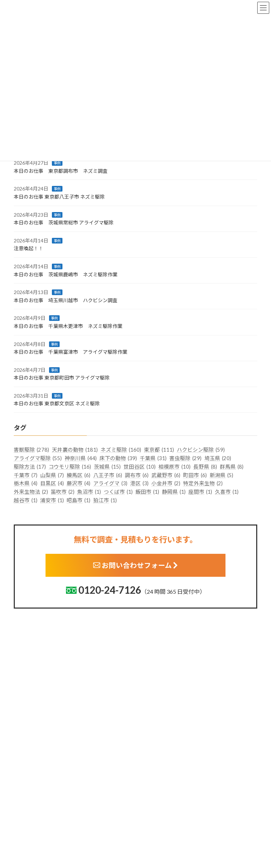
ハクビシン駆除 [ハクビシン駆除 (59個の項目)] (201, 450)
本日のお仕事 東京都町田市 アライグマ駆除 (62, 378)
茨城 (146, 770)
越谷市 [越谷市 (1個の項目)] (26, 500)
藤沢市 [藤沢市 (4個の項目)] (79, 483)
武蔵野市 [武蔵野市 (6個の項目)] (166, 475)
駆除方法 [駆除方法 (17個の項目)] (30, 467)
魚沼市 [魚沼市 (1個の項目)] (89, 492)
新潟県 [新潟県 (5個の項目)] (221, 475)
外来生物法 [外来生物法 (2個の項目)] (31, 492)
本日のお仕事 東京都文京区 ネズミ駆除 (57, 403)
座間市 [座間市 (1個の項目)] (200, 492)
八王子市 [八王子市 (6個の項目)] (108, 475)
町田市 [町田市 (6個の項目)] (195, 475)
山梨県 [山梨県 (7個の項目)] (52, 475)
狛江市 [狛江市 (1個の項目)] (105, 500)
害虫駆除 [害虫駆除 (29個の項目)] (185, 458)
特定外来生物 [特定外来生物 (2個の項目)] (203, 483)
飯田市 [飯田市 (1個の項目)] (147, 492)
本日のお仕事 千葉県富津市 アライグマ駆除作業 (71, 352)
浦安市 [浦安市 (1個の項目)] (52, 500)
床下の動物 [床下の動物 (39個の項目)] (118, 458)
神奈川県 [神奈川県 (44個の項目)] (81, 458)
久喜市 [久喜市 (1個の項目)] (227, 492)
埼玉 (146, 803)
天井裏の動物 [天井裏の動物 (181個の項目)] (75, 450)
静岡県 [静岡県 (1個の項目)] (174, 492)
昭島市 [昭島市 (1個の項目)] (79, 500)
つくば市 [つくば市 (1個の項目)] (118, 492)
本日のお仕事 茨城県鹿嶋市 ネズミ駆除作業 (66, 274)
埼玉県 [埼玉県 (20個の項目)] (218, 458)
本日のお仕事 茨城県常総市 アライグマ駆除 (64, 222)
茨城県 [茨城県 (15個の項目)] (107, 467)
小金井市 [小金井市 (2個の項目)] (166, 483)
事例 (57, 163)
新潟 (146, 836)
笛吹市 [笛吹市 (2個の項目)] (63, 492)
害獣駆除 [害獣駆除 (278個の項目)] (31, 450)
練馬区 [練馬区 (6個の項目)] (79, 475)
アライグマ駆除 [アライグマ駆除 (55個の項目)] (38, 458)
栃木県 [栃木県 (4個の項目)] (26, 483)
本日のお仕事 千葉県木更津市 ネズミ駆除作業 (68, 326)
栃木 (146, 781)
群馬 (146, 792)
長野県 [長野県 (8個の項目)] (205, 467)
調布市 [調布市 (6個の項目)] (137, 475)
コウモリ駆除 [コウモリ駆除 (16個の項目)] (70, 467)
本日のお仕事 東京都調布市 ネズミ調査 (61, 171)
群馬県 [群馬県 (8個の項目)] (232, 467)
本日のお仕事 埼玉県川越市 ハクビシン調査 (66, 300)
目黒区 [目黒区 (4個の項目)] (52, 483)
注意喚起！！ (29, 248)
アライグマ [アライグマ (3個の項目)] (110, 483)
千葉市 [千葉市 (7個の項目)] (26, 475)
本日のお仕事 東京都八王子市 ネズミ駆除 (59, 197)
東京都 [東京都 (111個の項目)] (159, 450)
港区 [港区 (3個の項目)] (139, 483)
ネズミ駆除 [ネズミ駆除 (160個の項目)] (121, 450)
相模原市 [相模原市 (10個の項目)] (174, 467)
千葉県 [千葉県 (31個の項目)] (153, 458)
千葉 (146, 814)
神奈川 (148, 825)
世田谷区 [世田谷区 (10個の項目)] (140, 467)
